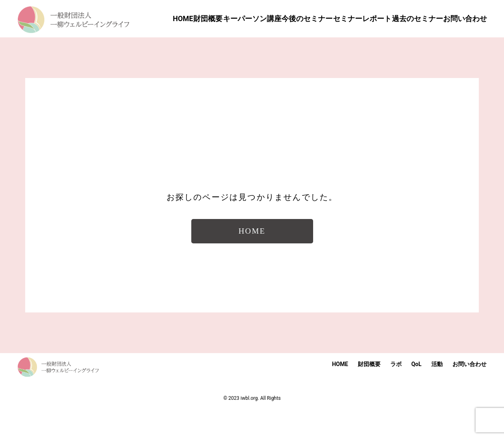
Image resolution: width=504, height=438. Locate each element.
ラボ (396, 392)
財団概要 (369, 392)
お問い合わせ (469, 392)
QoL (416, 392)
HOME (340, 392)
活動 (437, 392)
